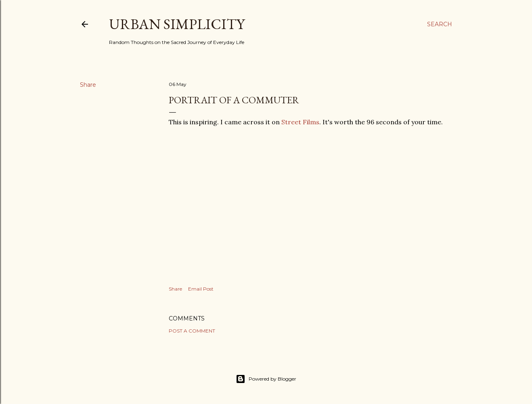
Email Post (201, 289)
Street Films (300, 122)
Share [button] (88, 85)
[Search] (440, 24)
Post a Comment (192, 331)
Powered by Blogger (266, 379)
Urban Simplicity (177, 24)
